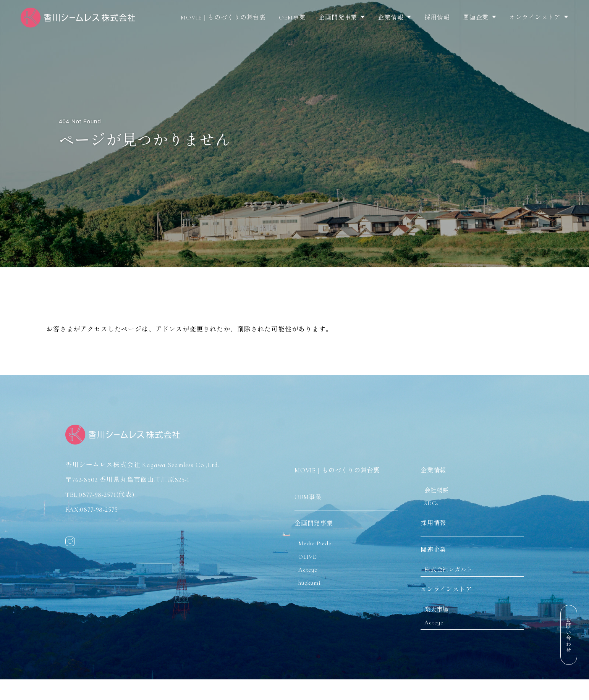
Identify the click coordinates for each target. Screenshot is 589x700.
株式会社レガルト (454, 576)
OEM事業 (292, 18)
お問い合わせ (568, 635)
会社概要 (441, 488)
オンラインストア (535, 18)
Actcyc (311, 575)
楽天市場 (441, 621)
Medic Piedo (319, 544)
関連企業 (476, 18)
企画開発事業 (338, 18)
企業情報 (391, 18)
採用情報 (437, 18)
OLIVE (311, 560)
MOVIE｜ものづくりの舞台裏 (223, 18)
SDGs (435, 503)
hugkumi (313, 589)
